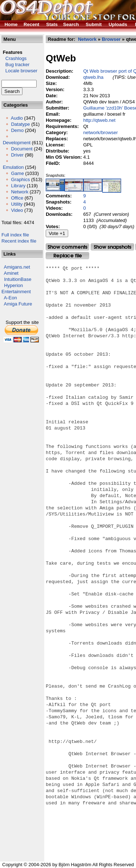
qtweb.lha (94, 77)
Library (18, 186)
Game (17, 173)
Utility (17, 204)
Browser (111, 39)
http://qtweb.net (100, 120)
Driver (17, 155)
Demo (17, 130)
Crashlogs (14, 58)
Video (17, 210)
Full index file (15, 235)
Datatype (20, 124)
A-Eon (11, 298)
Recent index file (19, 241)
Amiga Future (18, 304)
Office (17, 198)
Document (22, 149)
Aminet (11, 273)
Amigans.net (17, 267)
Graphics (20, 179)
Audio (17, 118)
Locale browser (19, 71)
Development (17, 143)
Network (20, 192)
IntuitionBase (18, 279)
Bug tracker (15, 65)
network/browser (101, 132)
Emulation (13, 167)
